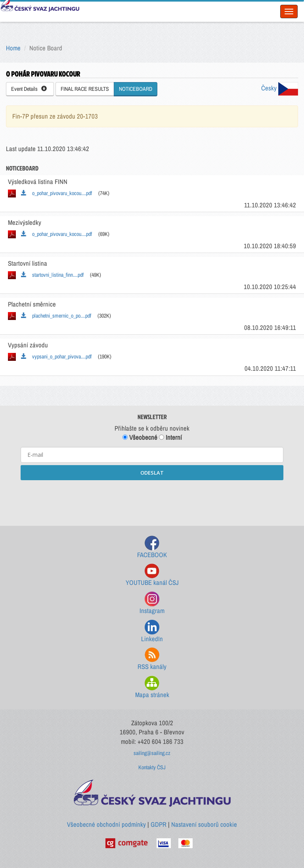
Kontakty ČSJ (152, 767)
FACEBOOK (152, 547)
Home (13, 48)
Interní (170, 437)
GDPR (159, 824)
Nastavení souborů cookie (204, 824)
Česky (280, 88)
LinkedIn (152, 631)
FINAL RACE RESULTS (85, 89)
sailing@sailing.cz (152, 753)
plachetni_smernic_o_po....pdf (56, 316)
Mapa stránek (152, 687)
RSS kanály (152, 659)
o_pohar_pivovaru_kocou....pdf (56, 193)
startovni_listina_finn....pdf (52, 275)
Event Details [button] (29, 89)
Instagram (152, 603)
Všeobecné (140, 437)
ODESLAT (152, 473)
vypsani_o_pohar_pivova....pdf (56, 356)
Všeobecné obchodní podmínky (106, 824)
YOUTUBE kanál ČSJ (152, 575)
